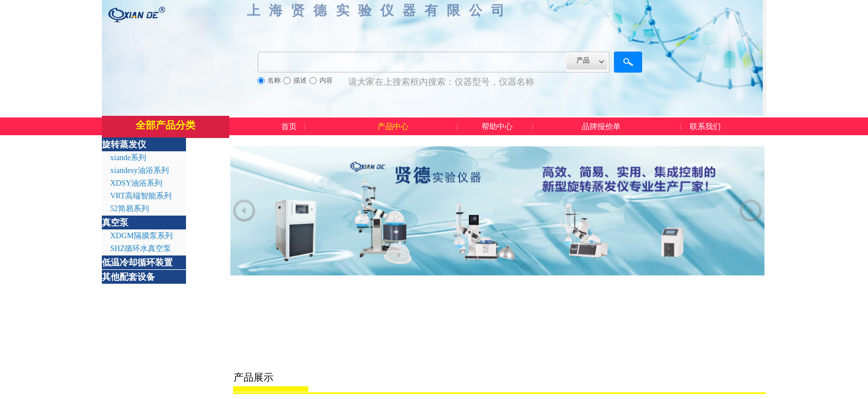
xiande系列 (128, 158)
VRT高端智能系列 (141, 196)
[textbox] (412, 62)
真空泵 (115, 222)
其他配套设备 (128, 277)
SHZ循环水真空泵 (141, 249)
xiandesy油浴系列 (139, 170)
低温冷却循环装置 (137, 262)
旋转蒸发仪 (124, 144)
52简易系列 (130, 209)
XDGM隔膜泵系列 (141, 236)
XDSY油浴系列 (136, 183)
